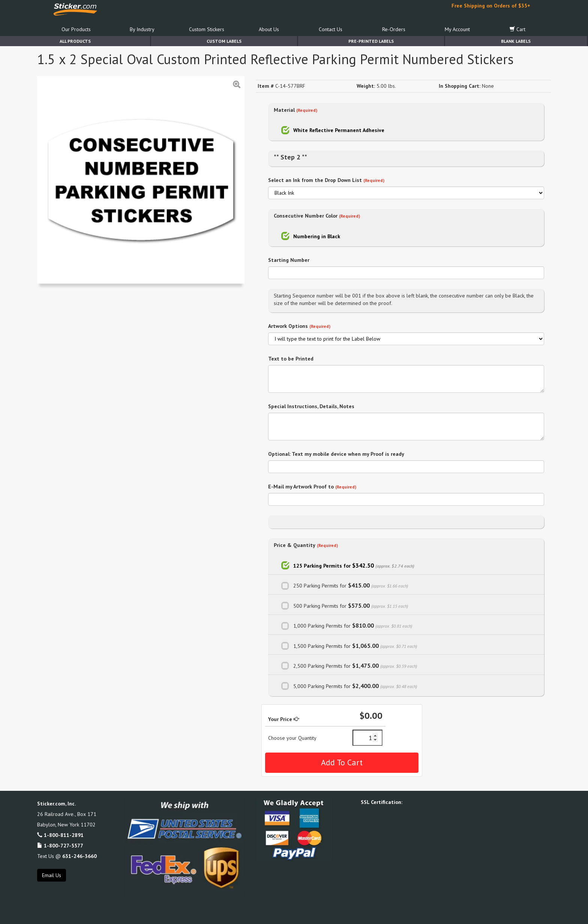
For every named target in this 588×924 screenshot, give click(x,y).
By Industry (142, 29)
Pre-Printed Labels (371, 41)
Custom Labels (224, 41)
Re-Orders (394, 29)
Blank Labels (516, 41)
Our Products (76, 29)
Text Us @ (67, 856)
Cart (517, 29)
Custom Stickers (207, 29)
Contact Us (331, 29)
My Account (457, 29)
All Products (75, 41)
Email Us (52, 875)
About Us (269, 29)
